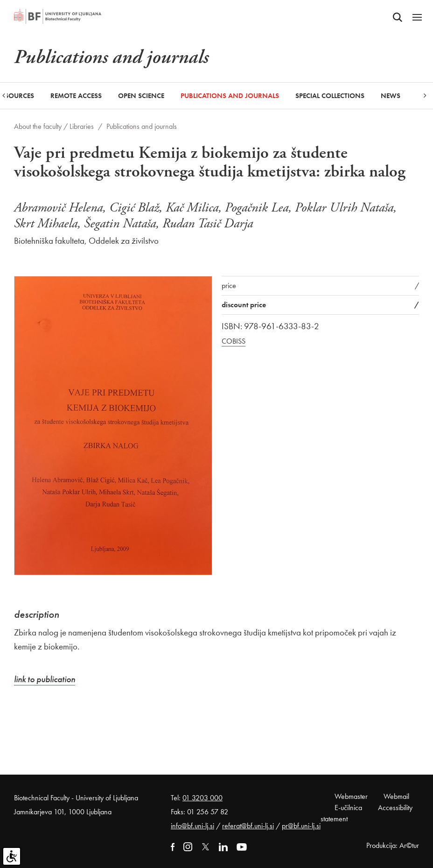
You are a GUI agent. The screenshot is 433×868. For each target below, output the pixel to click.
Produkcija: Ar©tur (393, 845)
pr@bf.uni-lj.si (301, 826)
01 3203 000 (203, 798)
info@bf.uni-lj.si (192, 826)
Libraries (82, 126)
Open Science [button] (141, 96)
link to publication (45, 679)
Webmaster (351, 796)
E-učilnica (348, 808)
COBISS (234, 341)
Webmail (396, 796)
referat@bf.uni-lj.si (248, 826)
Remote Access (76, 96)
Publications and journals (230, 96)
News (391, 96)
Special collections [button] (330, 96)
